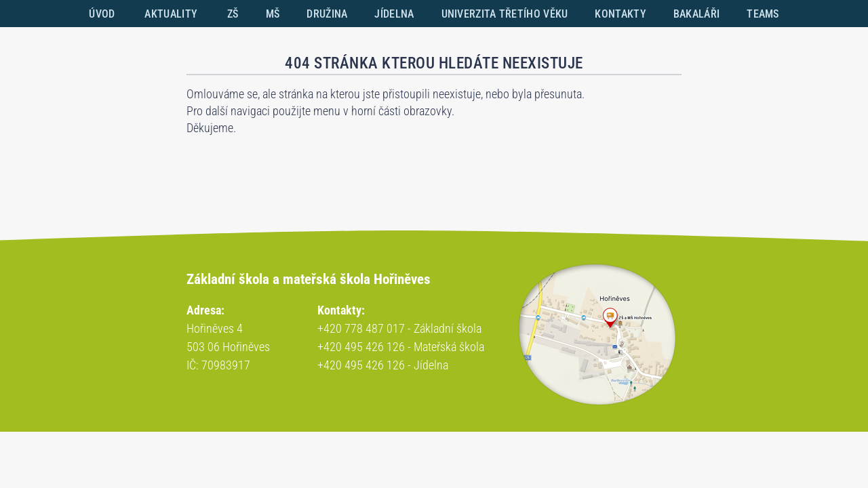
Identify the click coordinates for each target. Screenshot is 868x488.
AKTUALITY (171, 14)
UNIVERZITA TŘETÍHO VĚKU (505, 14)
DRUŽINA (327, 14)
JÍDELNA (394, 14)
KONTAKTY (620, 14)
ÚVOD (102, 14)
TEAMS (763, 14)
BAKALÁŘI (696, 14)
